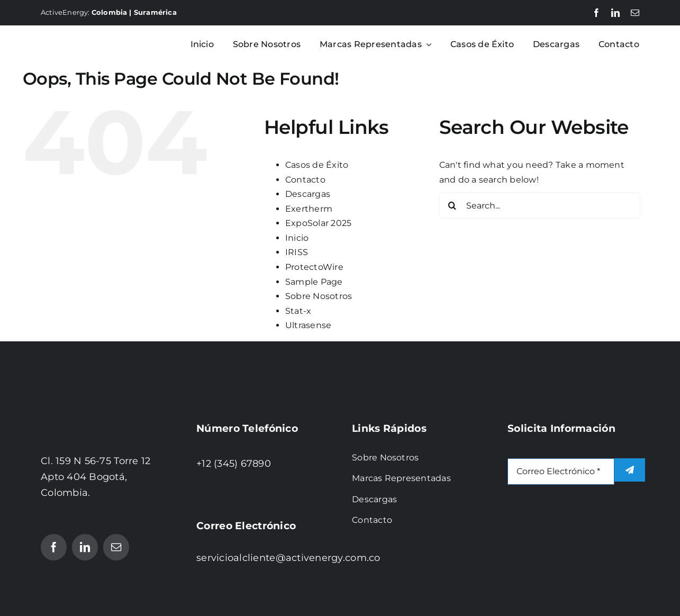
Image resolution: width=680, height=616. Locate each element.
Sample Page (314, 282)
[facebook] (596, 13)
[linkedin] (615, 13)
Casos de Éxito (317, 165)
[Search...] (540, 205)
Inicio (297, 238)
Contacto (305, 180)
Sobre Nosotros (319, 296)
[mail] (635, 13)
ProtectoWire (314, 267)
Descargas (308, 194)
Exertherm (309, 209)
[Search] (452, 205)
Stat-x (298, 311)
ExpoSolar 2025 (318, 223)
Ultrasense (308, 325)
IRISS (297, 252)
